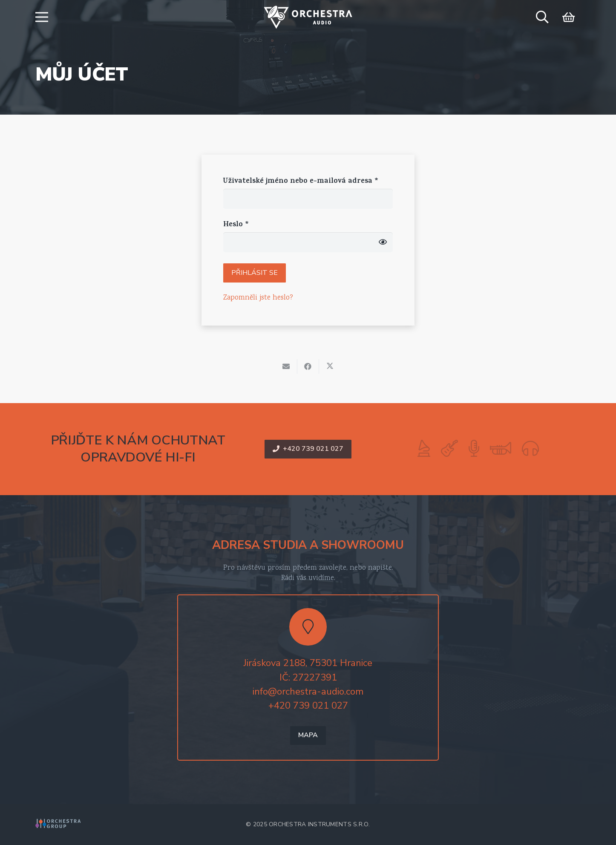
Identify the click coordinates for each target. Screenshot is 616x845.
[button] (42, 17)
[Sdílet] (308, 366)
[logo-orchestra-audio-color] (308, 17)
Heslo (236, 225)
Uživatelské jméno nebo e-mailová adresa (301, 182)
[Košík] (569, 17)
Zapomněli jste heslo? (258, 298)
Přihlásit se (255, 273)
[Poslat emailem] (286, 366)
